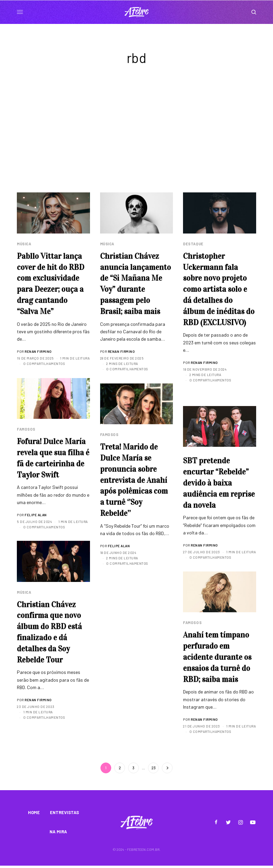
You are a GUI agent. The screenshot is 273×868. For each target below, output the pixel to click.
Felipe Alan (36, 516)
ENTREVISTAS (64, 813)
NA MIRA (58, 834)
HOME (34, 813)
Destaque (193, 244)
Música (24, 244)
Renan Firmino (38, 353)
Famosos (26, 429)
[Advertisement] (136, 142)
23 (154, 768)
